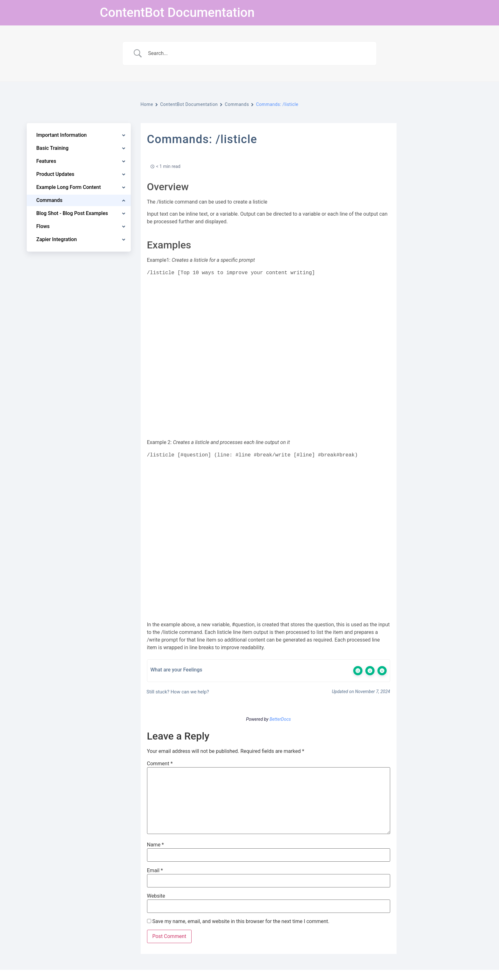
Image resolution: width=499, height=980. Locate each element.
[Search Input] (257, 53)
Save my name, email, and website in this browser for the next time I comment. (241, 921)
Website (156, 896)
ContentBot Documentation (177, 13)
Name (156, 845)
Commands (237, 104)
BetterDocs (280, 719)
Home (147, 104)
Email (155, 871)
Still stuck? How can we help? (177, 692)
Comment (160, 764)
